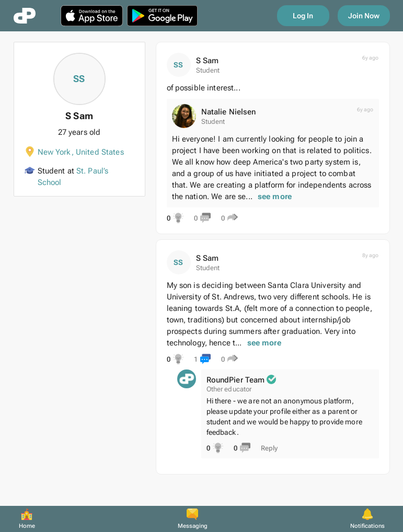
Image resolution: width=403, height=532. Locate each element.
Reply (269, 448)
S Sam (208, 61)
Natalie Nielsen (229, 112)
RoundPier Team (236, 380)
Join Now (364, 16)
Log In (303, 16)
